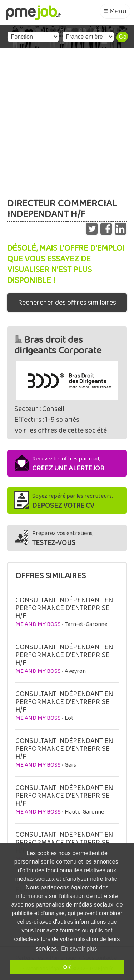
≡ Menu (115, 11)
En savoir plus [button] (79, 949)
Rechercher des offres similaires (67, 303)
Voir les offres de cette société (61, 430)
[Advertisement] (67, 119)
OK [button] (67, 967)
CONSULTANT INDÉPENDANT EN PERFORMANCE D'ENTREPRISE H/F (64, 608)
